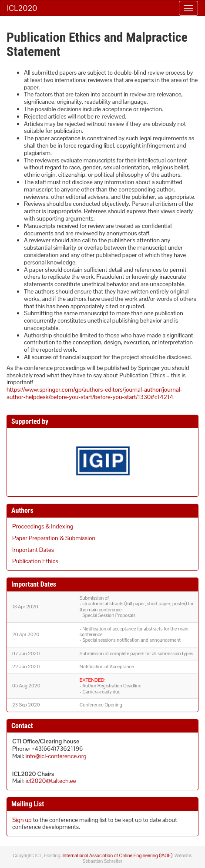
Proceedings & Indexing (43, 526)
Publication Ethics (35, 561)
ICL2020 (22, 8)
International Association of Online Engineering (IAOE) (118, 855)
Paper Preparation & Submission (54, 538)
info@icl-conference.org (56, 756)
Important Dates (33, 550)
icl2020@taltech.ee (51, 781)
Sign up (22, 820)
